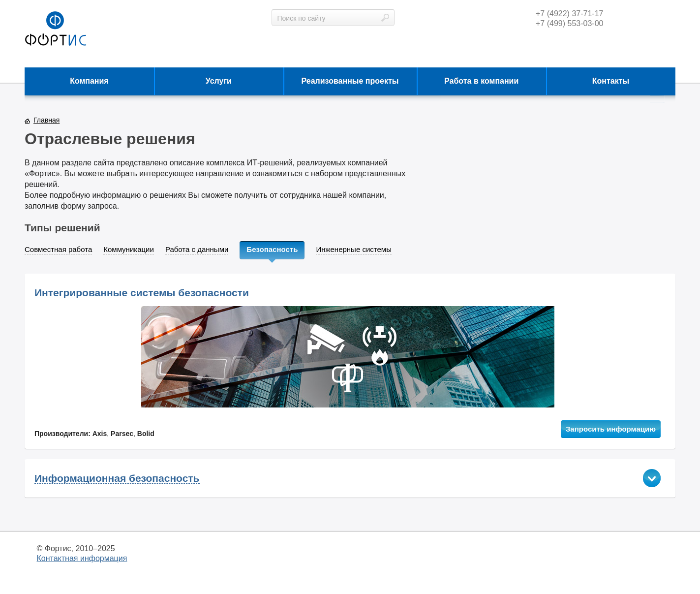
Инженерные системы (354, 249)
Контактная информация (82, 558)
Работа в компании (481, 81)
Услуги (219, 81)
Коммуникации (129, 249)
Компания (89, 81)
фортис (56, 29)
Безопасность (272, 249)
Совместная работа (58, 249)
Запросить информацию (611, 429)
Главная (46, 120)
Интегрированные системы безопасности (142, 293)
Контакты (611, 81)
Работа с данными (197, 249)
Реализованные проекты (350, 81)
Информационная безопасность (117, 479)
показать (652, 478)
